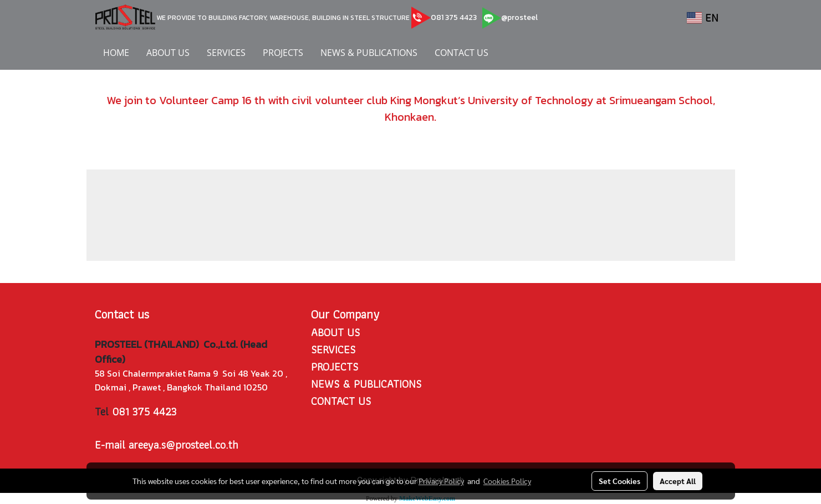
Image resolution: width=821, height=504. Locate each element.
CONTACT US (462, 53)
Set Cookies (619, 481)
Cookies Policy (507, 481)
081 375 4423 (454, 17)
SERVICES (226, 53)
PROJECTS (283, 53)
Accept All (678, 481)
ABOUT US (168, 53)
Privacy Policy (441, 481)
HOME (116, 53)
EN (703, 18)
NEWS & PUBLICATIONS (369, 53)
